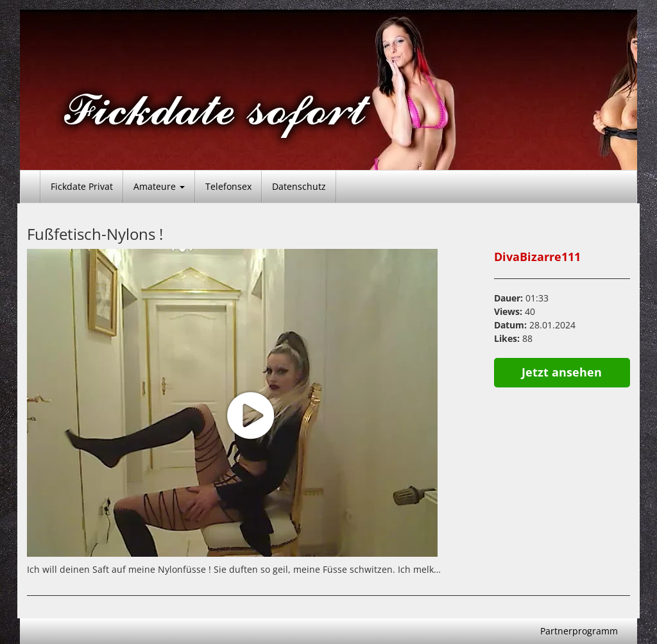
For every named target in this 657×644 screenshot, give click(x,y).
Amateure (159, 186)
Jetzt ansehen (562, 372)
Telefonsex (228, 186)
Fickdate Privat (82, 186)
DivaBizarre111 (537, 257)
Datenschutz (299, 186)
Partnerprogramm (579, 631)
